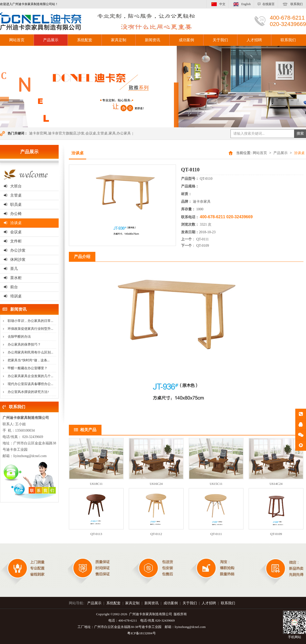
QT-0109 (203, 246)
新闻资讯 (152, 40)
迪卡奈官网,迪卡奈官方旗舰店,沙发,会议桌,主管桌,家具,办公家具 (80, 133)
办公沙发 (15, 250)
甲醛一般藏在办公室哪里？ (28, 368)
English (241, 4)
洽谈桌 (13, 223)
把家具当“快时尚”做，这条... (29, 360)
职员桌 (13, 204)
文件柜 (13, 241)
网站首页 (260, 153)
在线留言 (266, 4)
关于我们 (220, 40)
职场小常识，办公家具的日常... (30, 321)
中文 (218, 4)
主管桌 (13, 195)
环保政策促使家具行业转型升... (30, 329)
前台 (11, 287)
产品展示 (51, 40)
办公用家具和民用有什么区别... (30, 352)
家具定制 (119, 40)
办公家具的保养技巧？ (24, 344)
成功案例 (186, 40)
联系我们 (292, 4)
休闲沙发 (15, 259)
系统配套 (85, 40)
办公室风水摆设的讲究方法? (28, 392)
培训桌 (13, 296)
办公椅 (13, 214)
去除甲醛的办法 (19, 337)
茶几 (11, 269)
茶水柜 (13, 278)
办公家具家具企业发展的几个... (30, 376)
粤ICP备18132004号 (141, 633)
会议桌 (13, 232)
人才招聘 (254, 40)
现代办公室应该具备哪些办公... (30, 384)
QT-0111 (203, 239)
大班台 (13, 186)
